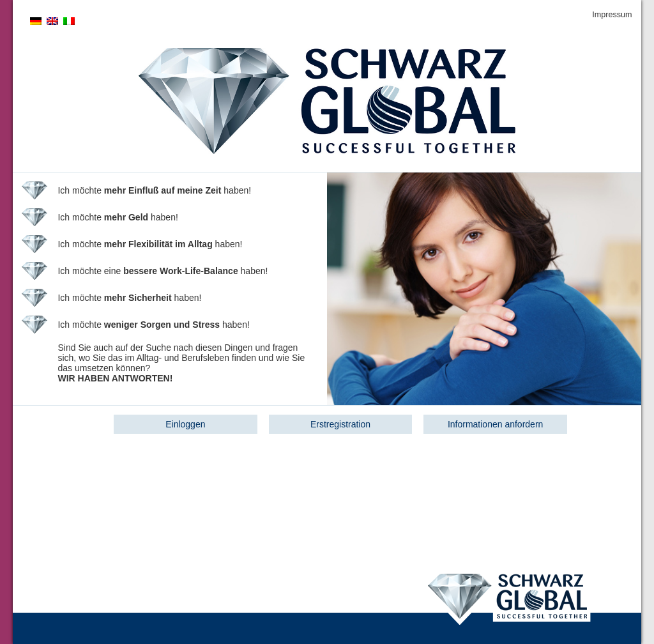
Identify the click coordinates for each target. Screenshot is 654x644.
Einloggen (185, 424)
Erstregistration (340, 424)
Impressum (612, 15)
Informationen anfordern (495, 424)
